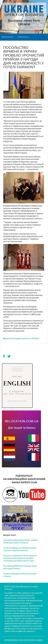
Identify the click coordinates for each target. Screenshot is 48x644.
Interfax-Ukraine (35, 640)
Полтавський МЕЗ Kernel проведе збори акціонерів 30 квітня (20, 567)
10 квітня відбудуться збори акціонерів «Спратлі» (20, 575)
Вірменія (9, 338)
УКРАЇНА (35, 338)
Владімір (17, 338)
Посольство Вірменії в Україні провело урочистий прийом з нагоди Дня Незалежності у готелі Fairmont (24, 57)
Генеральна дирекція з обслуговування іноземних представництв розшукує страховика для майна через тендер (20, 558)
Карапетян (26, 338)
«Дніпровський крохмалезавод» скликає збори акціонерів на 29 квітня (20, 541)
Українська (24, 37)
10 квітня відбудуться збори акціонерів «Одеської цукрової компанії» (20, 549)
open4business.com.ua (15, 640)
